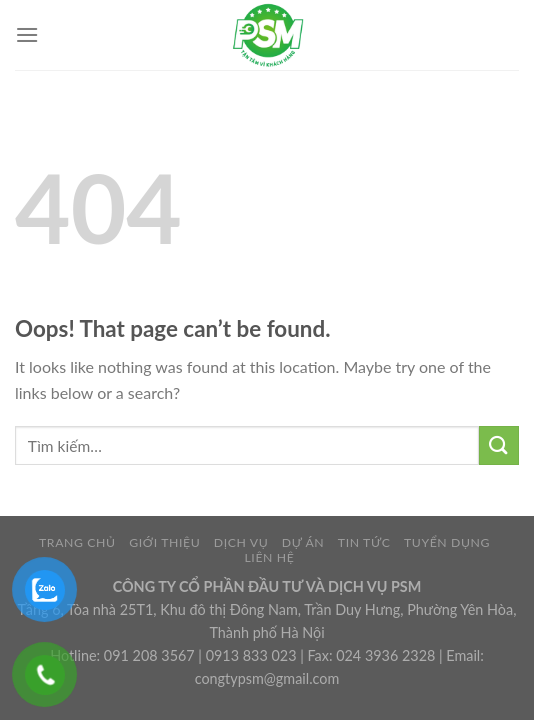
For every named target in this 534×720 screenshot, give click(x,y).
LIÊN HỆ (269, 557)
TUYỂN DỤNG (447, 542)
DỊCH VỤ (241, 542)
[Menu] (27, 34)
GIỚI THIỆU (164, 542)
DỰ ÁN (303, 542)
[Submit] (499, 445)
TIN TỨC (364, 542)
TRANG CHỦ (77, 542)
